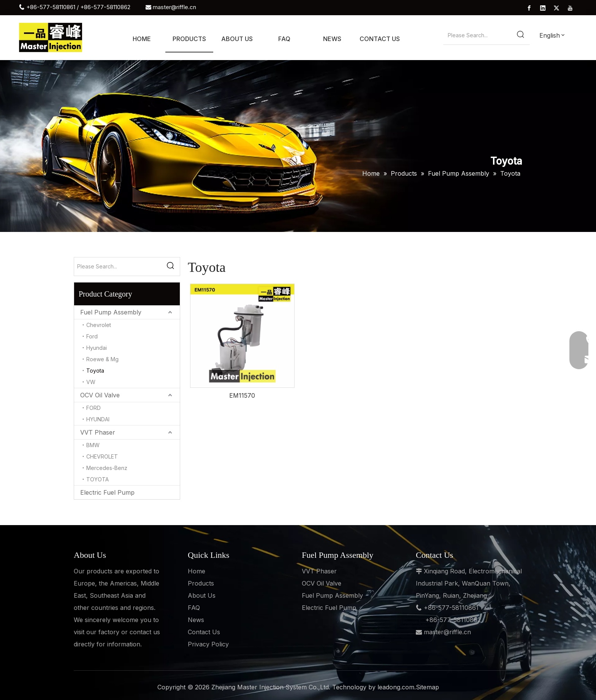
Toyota (95, 371)
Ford (92, 336)
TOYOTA (97, 479)
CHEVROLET (102, 456)
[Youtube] (570, 8)
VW (91, 382)
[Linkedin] (543, 8)
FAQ (194, 608)
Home (197, 571)
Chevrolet (99, 325)
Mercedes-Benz (107, 468)
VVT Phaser (98, 432)
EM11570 (242, 395)
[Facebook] (529, 8)
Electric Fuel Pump (107, 492)
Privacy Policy (208, 644)
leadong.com (396, 687)
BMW (93, 445)
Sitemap (427, 687)
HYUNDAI (98, 419)
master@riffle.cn (174, 7)
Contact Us (204, 632)
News (196, 620)
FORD (94, 408)
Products (201, 583)
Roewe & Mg (102, 359)
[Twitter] (556, 8)
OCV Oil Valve (100, 395)
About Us (202, 595)
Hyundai (97, 348)
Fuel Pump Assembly (111, 312)
